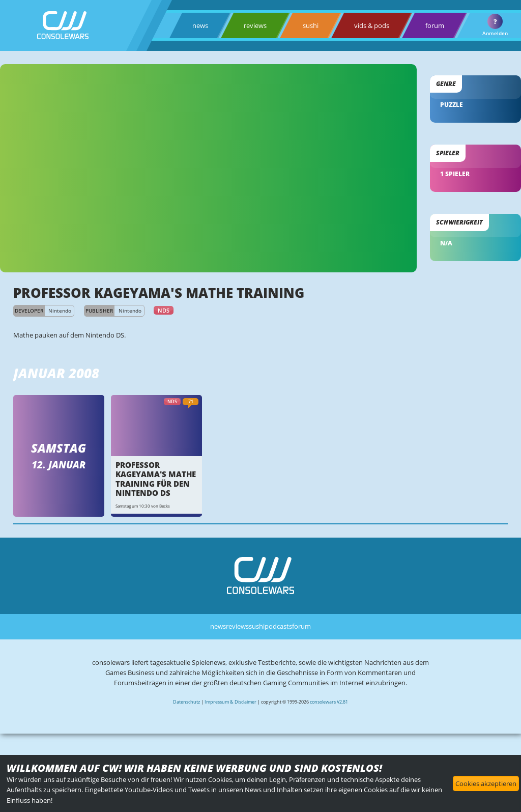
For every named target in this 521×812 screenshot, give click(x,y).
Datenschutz (186, 702)
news (200, 25)
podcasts (278, 626)
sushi (311, 25)
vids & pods (372, 25)
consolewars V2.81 (329, 702)
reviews (255, 25)
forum (435, 25)
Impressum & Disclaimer (230, 702)
